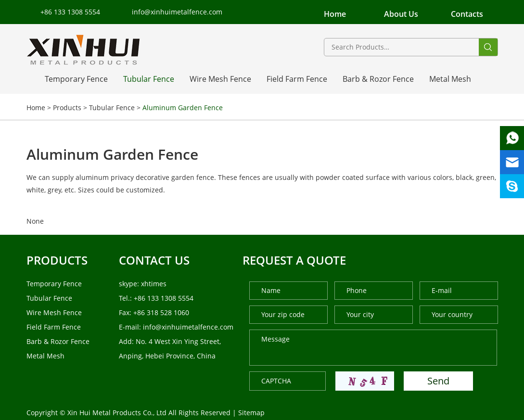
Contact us (154, 260)
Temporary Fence (76, 79)
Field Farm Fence (297, 79)
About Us (401, 14)
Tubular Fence (149, 79)
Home (335, 14)
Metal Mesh (450, 79)
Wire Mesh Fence (220, 79)
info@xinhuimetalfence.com (177, 12)
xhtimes (154, 284)
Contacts (467, 14)
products (57, 260)
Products (67, 108)
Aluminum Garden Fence (183, 108)
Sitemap (251, 413)
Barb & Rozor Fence (378, 79)
